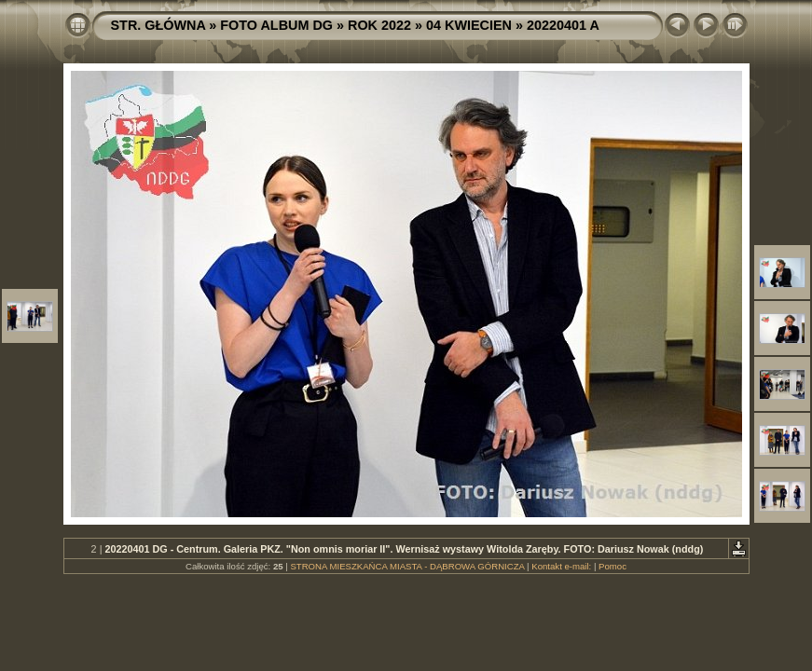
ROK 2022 (379, 25)
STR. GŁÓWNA (158, 25)
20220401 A (563, 25)
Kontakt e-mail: (561, 566)
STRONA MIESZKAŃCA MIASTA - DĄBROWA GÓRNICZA (407, 566)
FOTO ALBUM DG (276, 25)
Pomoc (612, 566)
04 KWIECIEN (469, 25)
